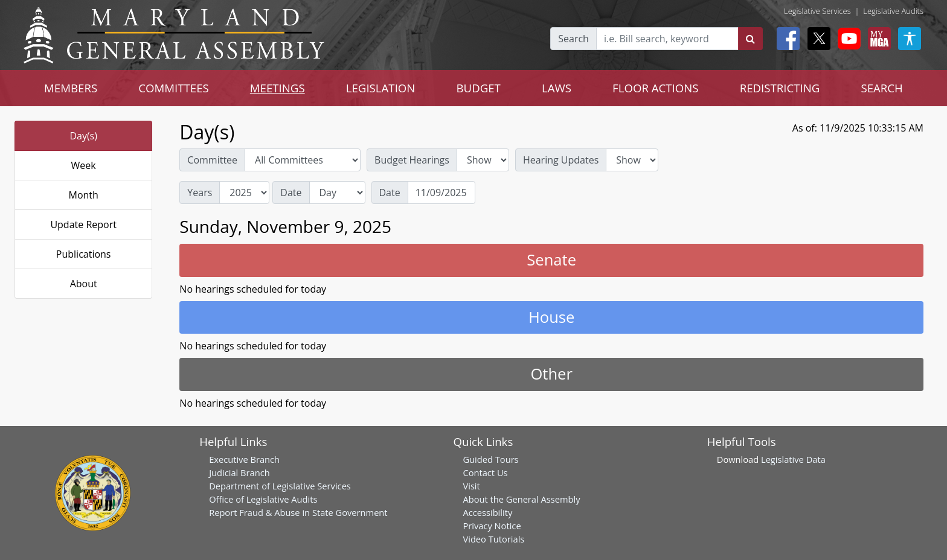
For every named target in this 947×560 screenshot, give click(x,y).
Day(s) (83, 136)
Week (84, 165)
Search (573, 39)
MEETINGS (278, 88)
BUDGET (478, 88)
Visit (471, 486)
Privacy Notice (492, 526)
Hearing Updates (561, 160)
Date (291, 192)
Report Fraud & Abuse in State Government (298, 512)
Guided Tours (490, 459)
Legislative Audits (893, 11)
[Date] (441, 192)
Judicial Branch (239, 472)
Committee (212, 160)
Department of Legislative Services (280, 486)
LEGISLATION (381, 88)
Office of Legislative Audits (263, 499)
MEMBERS (71, 88)
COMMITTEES (174, 88)
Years (200, 192)
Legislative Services (817, 11)
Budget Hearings (412, 160)
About (84, 284)
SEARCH (881, 88)
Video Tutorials (493, 539)
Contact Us (485, 472)
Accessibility (487, 512)
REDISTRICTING (780, 88)
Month (83, 195)
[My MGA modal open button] (877, 39)
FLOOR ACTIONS (656, 88)
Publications (84, 254)
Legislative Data (793, 459)
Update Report (83, 224)
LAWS (557, 88)
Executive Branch (244, 459)
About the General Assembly (521, 499)
